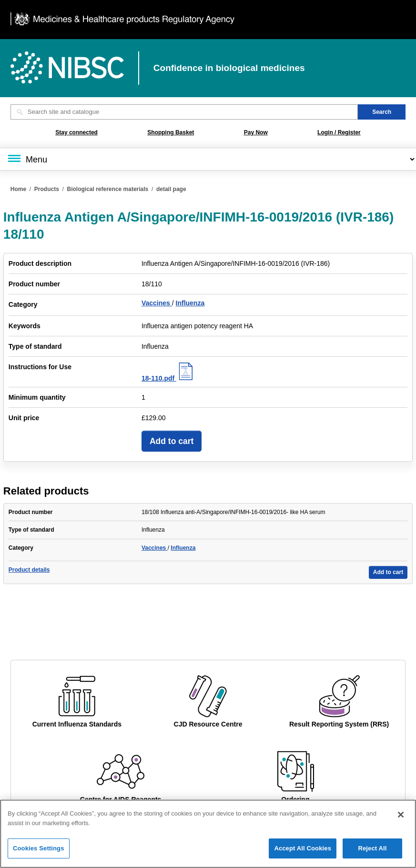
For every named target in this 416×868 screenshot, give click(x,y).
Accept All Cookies (303, 855)
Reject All (372, 855)
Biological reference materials (108, 189)
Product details (29, 570)
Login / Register (339, 132)
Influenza (190, 303)
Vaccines (157, 303)
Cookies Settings (39, 855)
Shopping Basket (171, 132)
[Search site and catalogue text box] (184, 112)
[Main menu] (208, 159)
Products (47, 189)
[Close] (401, 821)
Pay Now (256, 132)
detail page (171, 189)
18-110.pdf (168, 378)
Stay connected (76, 132)
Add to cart (172, 441)
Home (18, 189)
